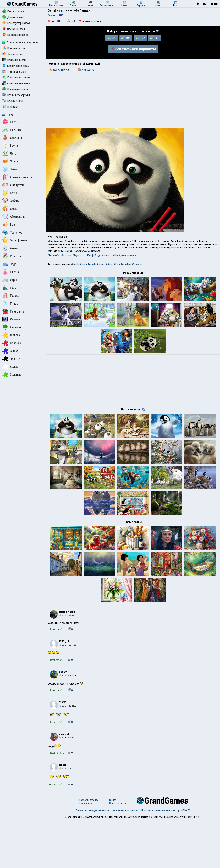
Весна (10, 145)
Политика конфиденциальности (93, 858)
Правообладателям (88, 848)
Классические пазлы (16, 78)
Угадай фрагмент (14, 72)
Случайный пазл (14, 29)
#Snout (110, 264)
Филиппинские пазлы (16, 83)
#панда (106, 256)
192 (140, 38)
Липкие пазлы (12, 54)
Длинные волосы (17, 177)
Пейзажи (12, 130)
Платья (11, 272)
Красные (12, 343)
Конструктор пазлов (16, 23)
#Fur (116, 264)
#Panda (75, 264)
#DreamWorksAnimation (60, 256)
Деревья (12, 327)
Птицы (10, 303)
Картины (12, 319)
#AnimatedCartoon (96, 264)
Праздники (13, 311)
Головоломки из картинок (20, 42)
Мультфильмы (15, 240)
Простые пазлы (14, 48)
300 (155, 38)
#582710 (57, 70)
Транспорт (13, 232)
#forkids (114, 256)
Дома (10, 209)
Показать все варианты (133, 49)
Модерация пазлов (15, 35)
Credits (113, 848)
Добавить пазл (13, 17)
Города (11, 296)
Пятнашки (10, 107)
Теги (8, 115)
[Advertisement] (133, 102)
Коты (10, 193)
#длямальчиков (127, 256)
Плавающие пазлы (15, 89)
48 (111, 38)
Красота (12, 256)
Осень (10, 161)
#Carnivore (137, 264)
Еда (9, 224)
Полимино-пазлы (14, 60)
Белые (10, 367)
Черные (11, 359)
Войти (214, 4)
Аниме (10, 248)
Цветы (10, 122)
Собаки (11, 201)
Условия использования (125, 858)
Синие (10, 351)
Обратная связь (118, 851)
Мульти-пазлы (13, 101)
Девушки (12, 138)
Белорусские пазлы (16, 66)
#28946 (85, 70)
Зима (10, 169)
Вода (9, 264)
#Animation (125, 264)
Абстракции (14, 217)
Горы (9, 288)
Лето (9, 153)
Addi (73, 21)
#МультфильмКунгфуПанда (87, 256)
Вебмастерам (85, 851)
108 (126, 38)
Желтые (12, 335)
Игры (10, 280)
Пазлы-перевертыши (16, 95)
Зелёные (12, 375)
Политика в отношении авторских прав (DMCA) (166, 858)
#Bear (83, 264)
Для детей (13, 185)
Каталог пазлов (13, 11)
